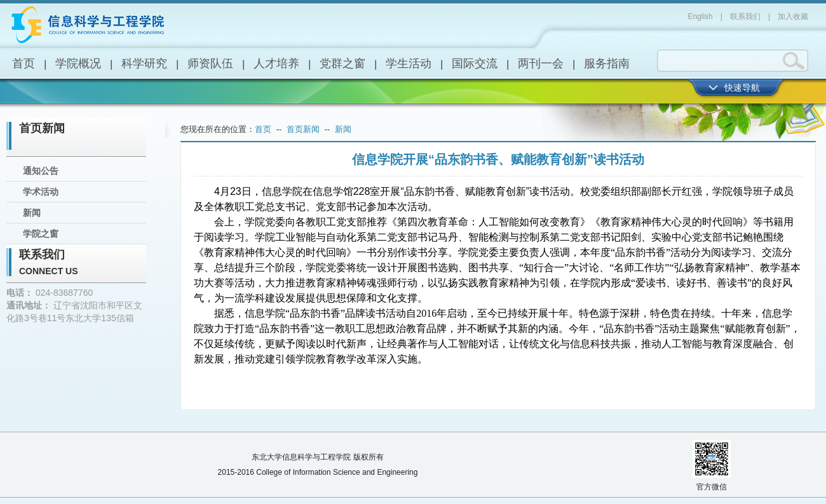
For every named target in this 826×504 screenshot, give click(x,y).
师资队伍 (210, 63)
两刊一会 (541, 63)
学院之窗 (41, 234)
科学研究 (144, 63)
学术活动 (41, 192)
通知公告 (41, 171)
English (700, 17)
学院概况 (78, 63)
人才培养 (276, 63)
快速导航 (742, 88)
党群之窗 (342, 63)
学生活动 (409, 63)
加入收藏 (793, 17)
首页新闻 (42, 128)
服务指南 (607, 63)
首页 (24, 63)
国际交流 (475, 63)
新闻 (32, 213)
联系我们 (745, 17)
